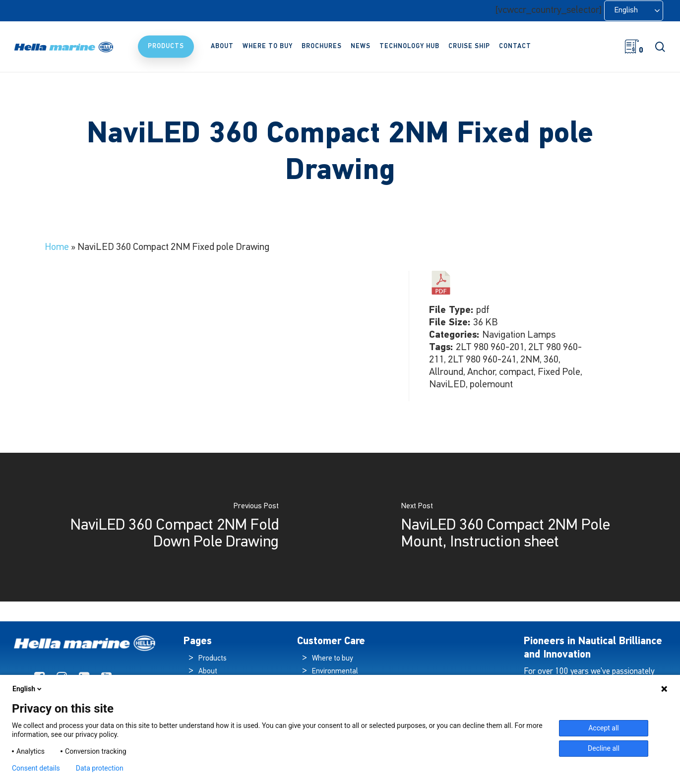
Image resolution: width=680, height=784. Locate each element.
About (208, 672)
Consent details (36, 768)
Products (213, 659)
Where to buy (333, 659)
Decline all (604, 748)
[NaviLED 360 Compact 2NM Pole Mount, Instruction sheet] (510, 527)
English (28, 689)
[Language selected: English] (634, 11)
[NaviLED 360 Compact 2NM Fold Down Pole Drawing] (170, 527)
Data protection (100, 768)
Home (57, 247)
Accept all (604, 728)
